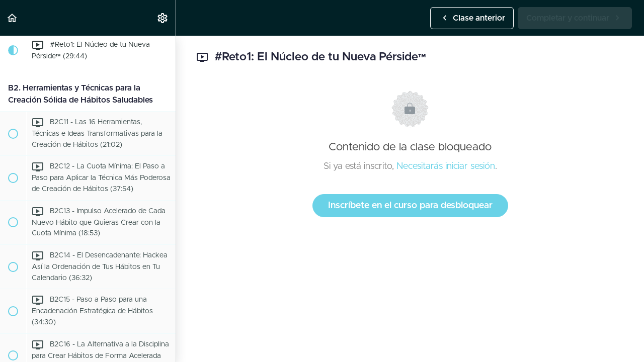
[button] (13, 18)
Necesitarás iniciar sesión (446, 166)
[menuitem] (163, 18)
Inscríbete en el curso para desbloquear (410, 206)
